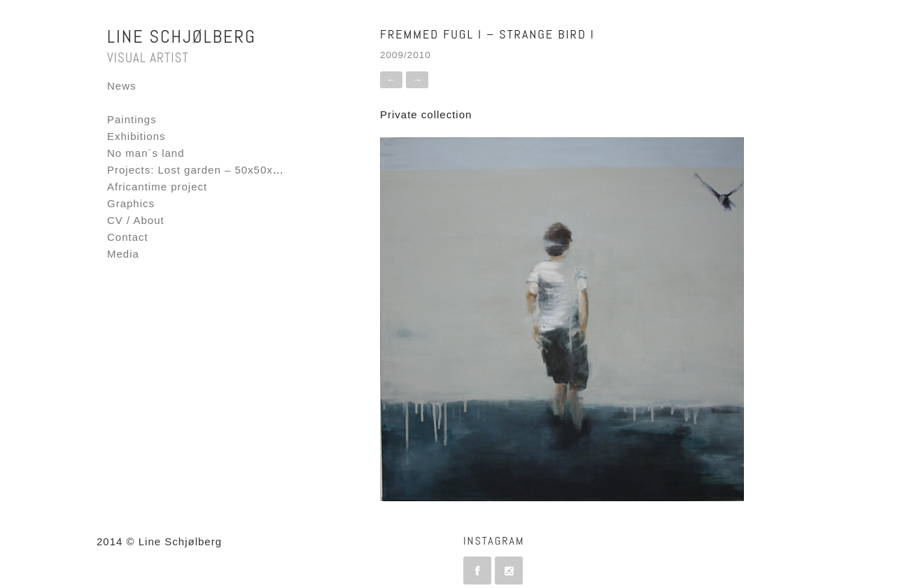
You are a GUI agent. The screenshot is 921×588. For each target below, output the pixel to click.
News (122, 86)
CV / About (136, 220)
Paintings (132, 119)
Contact (128, 237)
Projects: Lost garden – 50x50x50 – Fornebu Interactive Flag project (289, 170)
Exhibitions (136, 136)
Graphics (131, 203)
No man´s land (146, 153)
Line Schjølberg (182, 37)
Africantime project (157, 187)
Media (123, 254)
